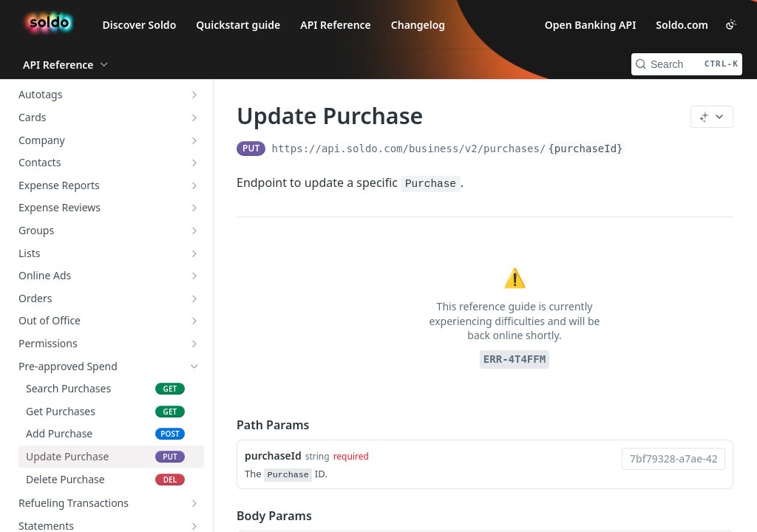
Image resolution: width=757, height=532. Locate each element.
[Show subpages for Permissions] (194, 344)
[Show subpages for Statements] (194, 526)
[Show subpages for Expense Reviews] (194, 208)
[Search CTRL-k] (687, 64)
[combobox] (673, 459)
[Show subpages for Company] (194, 140)
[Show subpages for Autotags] (194, 95)
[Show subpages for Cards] (194, 117)
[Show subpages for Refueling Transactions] (194, 503)
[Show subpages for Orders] (194, 299)
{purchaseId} (585, 149)
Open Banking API (591, 25)
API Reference (336, 25)
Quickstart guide (238, 25)
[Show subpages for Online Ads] (194, 276)
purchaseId (273, 456)
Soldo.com (682, 25)
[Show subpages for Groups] (194, 231)
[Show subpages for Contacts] (194, 163)
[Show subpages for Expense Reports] (194, 185)
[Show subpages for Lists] (194, 253)
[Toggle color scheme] (731, 24)
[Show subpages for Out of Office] (194, 321)
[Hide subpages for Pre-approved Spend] (194, 366)
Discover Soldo (140, 25)
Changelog (418, 25)
